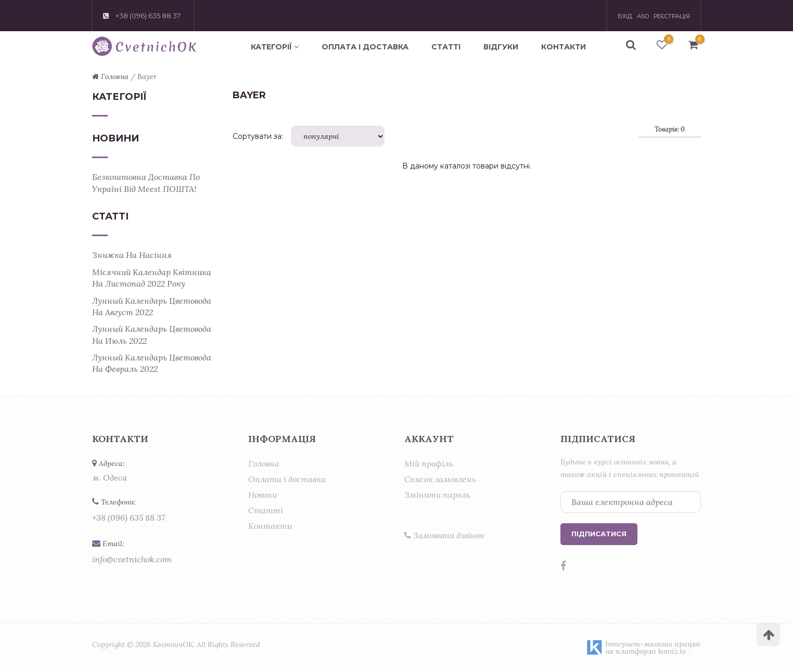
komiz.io (672, 651)
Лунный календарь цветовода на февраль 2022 (152, 363)
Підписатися (599, 534)
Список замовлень (440, 479)
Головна (264, 463)
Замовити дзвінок (444, 535)
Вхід (625, 16)
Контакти (564, 47)
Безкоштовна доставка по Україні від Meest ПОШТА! (146, 183)
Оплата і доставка (365, 47)
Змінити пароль (437, 495)
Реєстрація (672, 16)
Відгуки (501, 47)
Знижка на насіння (132, 255)
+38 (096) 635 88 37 (129, 518)
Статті (446, 47)
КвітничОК (173, 644)
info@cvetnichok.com (132, 559)
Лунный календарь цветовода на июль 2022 (152, 334)
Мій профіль (429, 463)
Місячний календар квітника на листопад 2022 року (152, 278)
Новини (263, 495)
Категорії (275, 47)
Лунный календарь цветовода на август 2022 (152, 306)
